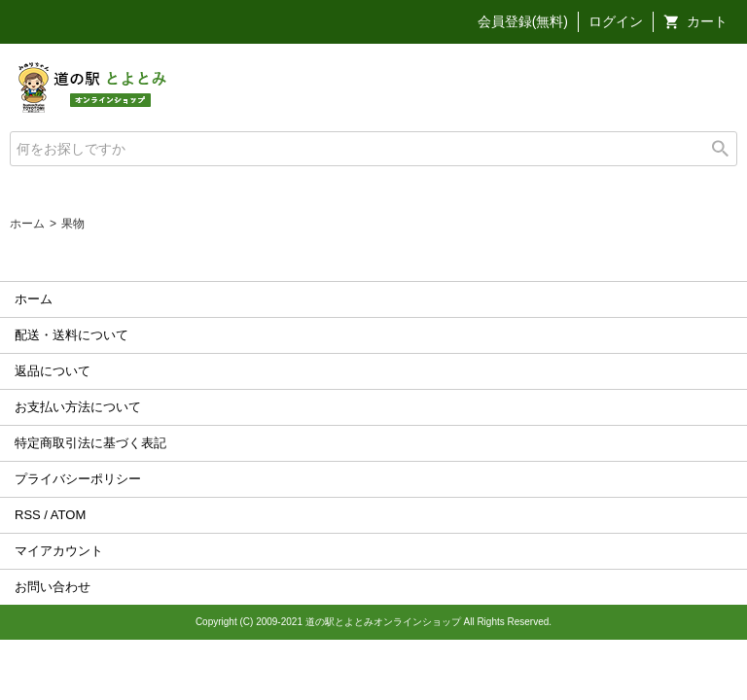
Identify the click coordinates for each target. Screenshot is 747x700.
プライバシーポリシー (78, 479)
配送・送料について (71, 335)
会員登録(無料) (523, 21)
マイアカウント (59, 551)
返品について (53, 371)
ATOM (68, 515)
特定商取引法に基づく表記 (90, 443)
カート (707, 21)
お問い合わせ (53, 587)
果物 (73, 224)
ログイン (616, 21)
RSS (28, 515)
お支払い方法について (78, 407)
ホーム (27, 224)
